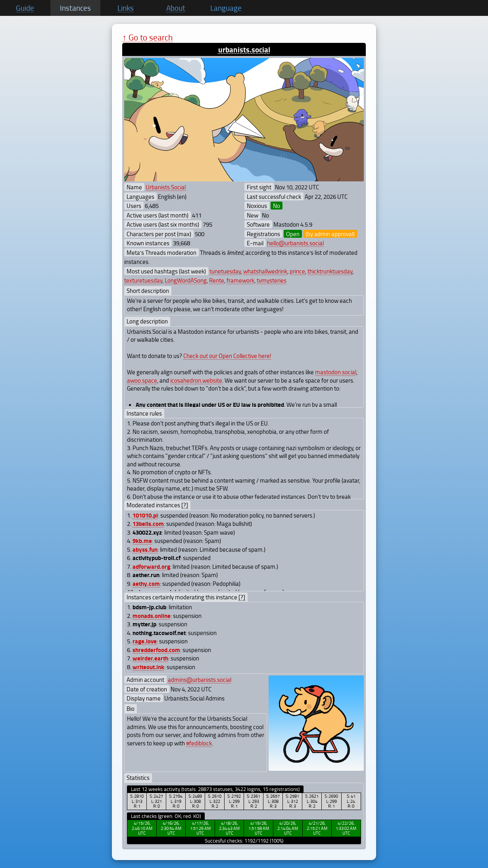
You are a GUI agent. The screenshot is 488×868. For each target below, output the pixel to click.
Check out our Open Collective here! (227, 356)
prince (297, 271)
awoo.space (142, 380)
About (176, 8)
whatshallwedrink (265, 271)
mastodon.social (336, 372)
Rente (217, 280)
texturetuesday (143, 280)
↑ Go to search (147, 37)
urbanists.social (244, 49)
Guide (25, 8)
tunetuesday (225, 271)
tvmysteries (272, 280)
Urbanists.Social (166, 187)
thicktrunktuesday (330, 271)
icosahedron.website (196, 380)
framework (240, 280)
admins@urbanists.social (200, 679)
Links (126, 8)
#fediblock (199, 743)
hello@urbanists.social (295, 243)
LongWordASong (186, 280)
